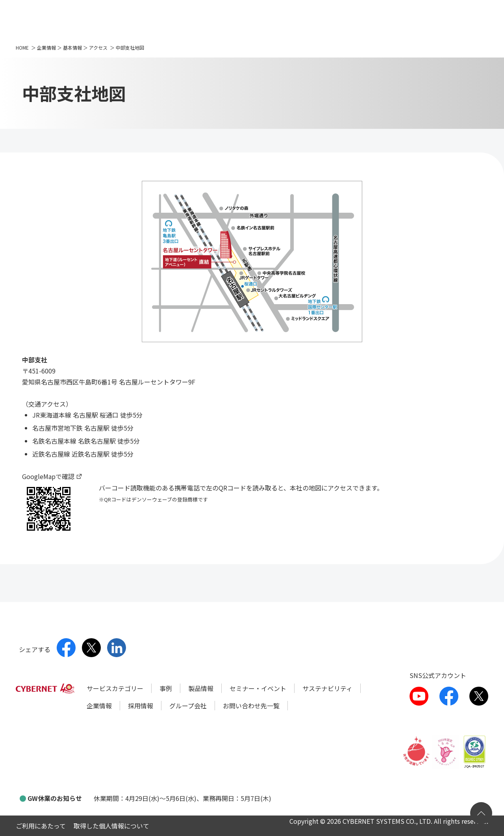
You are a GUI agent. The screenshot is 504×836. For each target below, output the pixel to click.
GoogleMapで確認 (48, 476)
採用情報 (141, 706)
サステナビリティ (327, 688)
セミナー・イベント (258, 688)
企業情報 (46, 47)
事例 (166, 688)
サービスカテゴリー (115, 688)
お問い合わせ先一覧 (251, 706)
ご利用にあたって (41, 826)
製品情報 (201, 688)
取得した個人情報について (111, 826)
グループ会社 (188, 706)
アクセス (98, 47)
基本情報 (72, 47)
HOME (22, 47)
